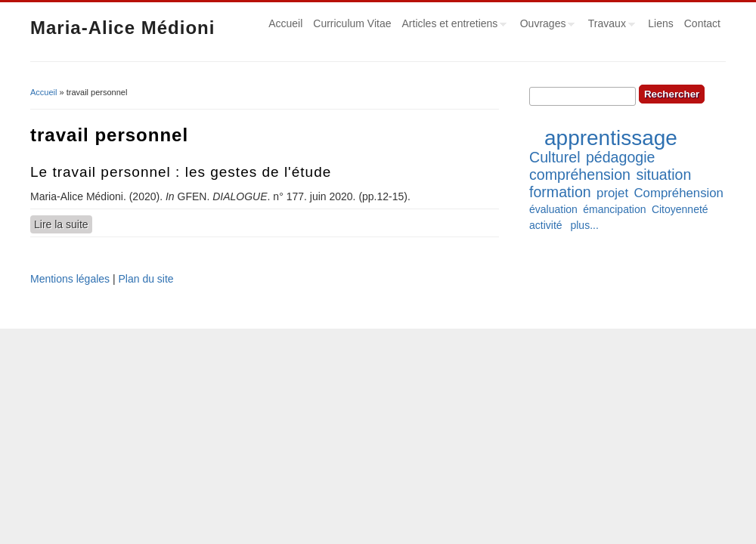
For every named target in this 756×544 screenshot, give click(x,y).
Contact (702, 23)
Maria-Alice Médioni (122, 28)
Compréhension (678, 193)
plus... (584, 225)
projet (612, 193)
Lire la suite (63, 224)
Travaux (609, 26)
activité (546, 225)
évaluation (553, 209)
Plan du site (146, 279)
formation (560, 192)
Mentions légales (70, 279)
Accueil (285, 23)
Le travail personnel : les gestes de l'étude (181, 172)
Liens (660, 23)
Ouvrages (545, 26)
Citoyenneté (680, 209)
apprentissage (611, 138)
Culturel (555, 157)
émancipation (614, 209)
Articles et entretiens (452, 26)
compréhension (580, 175)
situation (663, 175)
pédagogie (621, 157)
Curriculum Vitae (352, 23)
